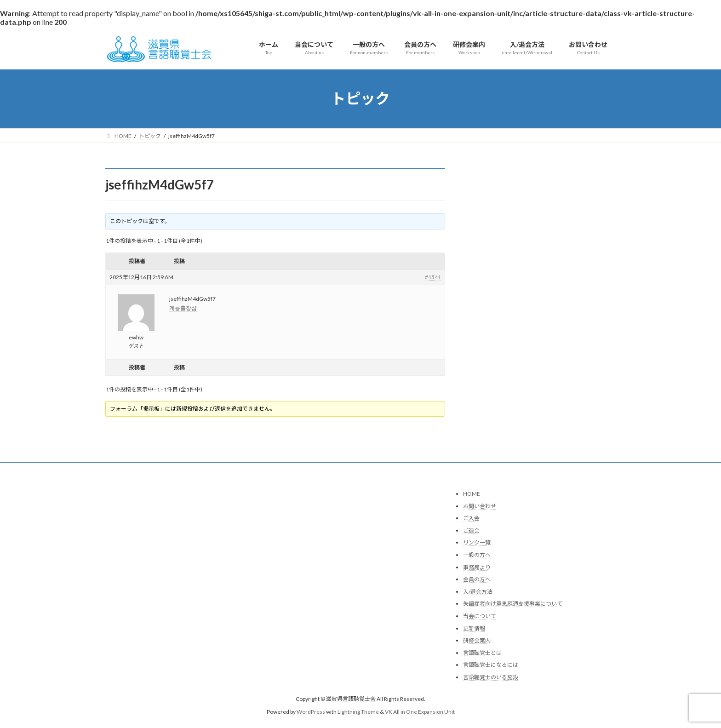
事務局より (477, 567)
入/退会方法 (478, 592)
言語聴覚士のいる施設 (491, 677)
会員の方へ (477, 580)
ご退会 (471, 530)
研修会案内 (477, 640)
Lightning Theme (358, 712)
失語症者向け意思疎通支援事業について (513, 604)
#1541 (433, 277)
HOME (472, 494)
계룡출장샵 (183, 308)
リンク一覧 (477, 543)
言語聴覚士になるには (491, 665)
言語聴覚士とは (482, 653)
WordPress (311, 712)
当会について (480, 616)
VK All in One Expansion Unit (420, 712)
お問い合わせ (480, 506)
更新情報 (474, 628)
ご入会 (471, 519)
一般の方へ (477, 555)
